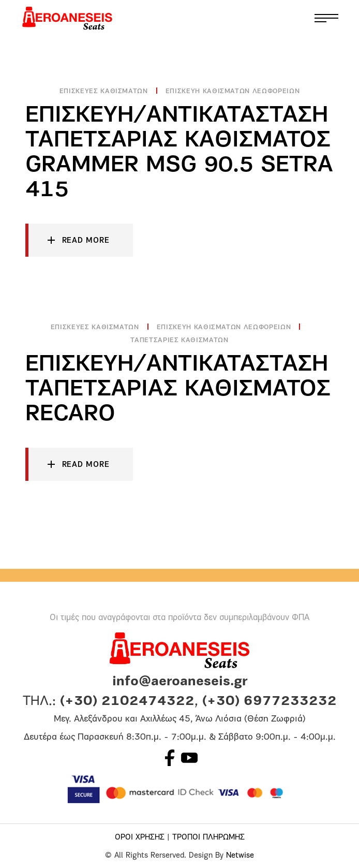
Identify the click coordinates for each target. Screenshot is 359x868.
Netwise (240, 856)
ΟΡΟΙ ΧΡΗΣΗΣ (140, 838)
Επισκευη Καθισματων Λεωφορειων (233, 91)
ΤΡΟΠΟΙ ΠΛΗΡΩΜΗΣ (208, 838)
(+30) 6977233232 (270, 702)
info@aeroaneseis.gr (180, 682)
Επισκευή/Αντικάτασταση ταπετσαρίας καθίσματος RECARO (178, 389)
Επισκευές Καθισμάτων (104, 91)
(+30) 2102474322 (127, 702)
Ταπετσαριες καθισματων (179, 340)
